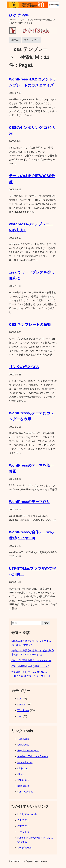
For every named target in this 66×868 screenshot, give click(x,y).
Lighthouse (23, 745)
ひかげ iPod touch (27, 814)
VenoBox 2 (23, 780)
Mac (20, 699)
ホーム (15, 40)
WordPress (23, 710)
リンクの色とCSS (24, 367)
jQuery (21, 774)
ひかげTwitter (25, 848)
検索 (46, 623)
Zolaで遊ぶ (23, 820)
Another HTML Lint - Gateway (33, 756)
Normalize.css (25, 762)
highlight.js (23, 786)
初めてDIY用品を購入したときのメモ (31, 660)
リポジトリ (23, 832)
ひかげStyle (19, 15)
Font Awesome (25, 792)
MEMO (21, 705)
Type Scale (23, 739)
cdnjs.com (23, 768)
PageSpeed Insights (28, 751)
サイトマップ (31, 40)
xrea (20, 716)
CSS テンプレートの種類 (30, 324)
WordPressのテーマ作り (30, 502)
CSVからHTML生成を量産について (30, 666)
